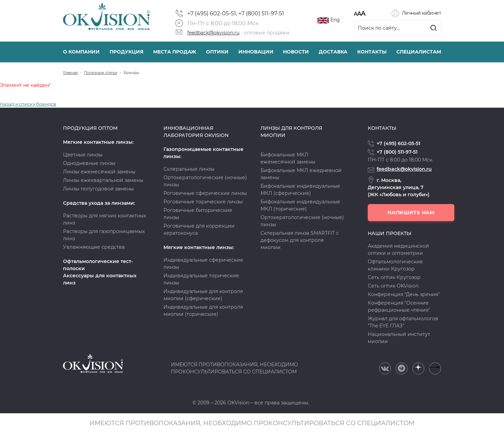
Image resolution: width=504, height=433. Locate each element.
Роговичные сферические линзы (205, 193)
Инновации (256, 52)
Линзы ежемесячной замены (99, 172)
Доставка (333, 52)
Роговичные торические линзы (203, 202)
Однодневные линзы (89, 163)
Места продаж (175, 52)
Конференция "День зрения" (404, 294)
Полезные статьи (101, 73)
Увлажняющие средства (94, 247)
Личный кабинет (421, 13)
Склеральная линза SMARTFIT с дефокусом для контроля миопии (300, 240)
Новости (296, 52)
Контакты (372, 52)
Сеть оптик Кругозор (394, 277)
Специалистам (419, 52)
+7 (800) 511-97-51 (261, 13)
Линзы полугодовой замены (98, 189)
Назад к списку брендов (28, 104)
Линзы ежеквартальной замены (103, 180)
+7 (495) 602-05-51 (212, 13)
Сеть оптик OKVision (393, 286)
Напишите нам (411, 213)
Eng (335, 20)
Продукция (127, 52)
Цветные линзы (83, 155)
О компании (81, 52)
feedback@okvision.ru (213, 33)
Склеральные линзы (189, 169)
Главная (70, 73)
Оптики (217, 52)
